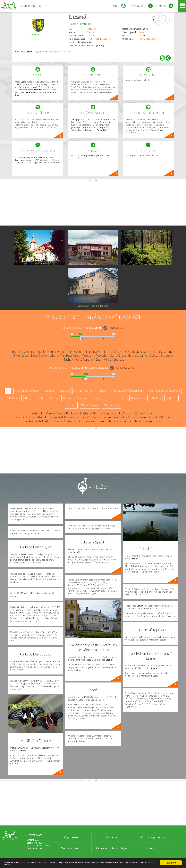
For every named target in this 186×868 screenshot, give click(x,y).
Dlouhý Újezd (55, 352)
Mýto (25, 356)
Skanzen (102, 391)
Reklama (112, 837)
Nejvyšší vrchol (139, 398)
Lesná (78, 16)
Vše (8, 391)
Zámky (40, 398)
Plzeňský (91, 29)
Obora (54, 356)
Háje (35, 52)
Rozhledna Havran (99, 417)
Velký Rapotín (84, 359)
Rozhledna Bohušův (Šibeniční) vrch (140, 421)
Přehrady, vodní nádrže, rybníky (127, 391)
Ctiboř (40, 352)
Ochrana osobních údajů (111, 848)
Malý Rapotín (142, 352)
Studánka (141, 356)
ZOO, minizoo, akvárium (27, 391)
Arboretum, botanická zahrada (164, 391)
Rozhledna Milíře (124, 417)
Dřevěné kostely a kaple (75, 398)
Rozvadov (102, 356)
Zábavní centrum (90, 405)
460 (142, 32)
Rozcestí (88, 356)
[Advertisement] (93, 204)
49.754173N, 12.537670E (99, 39)
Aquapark (49, 391)
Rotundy (97, 398)
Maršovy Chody (162, 352)
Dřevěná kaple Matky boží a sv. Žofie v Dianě (51, 421)
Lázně (123, 398)
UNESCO (64, 391)
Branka (17, 352)
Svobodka (167, 356)
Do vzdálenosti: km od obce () (78, 368)
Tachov (91, 36)
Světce (154, 356)
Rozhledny (15, 398)
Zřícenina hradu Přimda (153, 417)
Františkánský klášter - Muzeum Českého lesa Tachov (50, 417)
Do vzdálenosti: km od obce (82, 328)
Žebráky (119, 359)
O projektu (71, 837)
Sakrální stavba (111, 405)
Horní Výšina (111, 352)
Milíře (16, 356)
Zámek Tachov (143, 413)
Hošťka (126, 352)
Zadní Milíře (103, 359)
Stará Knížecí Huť (62, 52)
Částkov (29, 352)
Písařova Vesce (46, 52)
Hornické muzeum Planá (99, 421)
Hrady (28, 398)
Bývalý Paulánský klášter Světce (78, 413)
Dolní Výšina (74, 352)
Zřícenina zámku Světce (116, 413)
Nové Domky (39, 356)
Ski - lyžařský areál (83, 391)
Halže (97, 352)
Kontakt (152, 848)
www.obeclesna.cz (149, 39)
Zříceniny (53, 398)
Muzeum (71, 405)
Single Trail (172, 398)
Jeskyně (110, 398)
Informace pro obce (152, 837)
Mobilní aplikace (71, 848)
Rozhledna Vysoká (43, 413)
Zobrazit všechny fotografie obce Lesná (93, 306)
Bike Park (156, 398)
